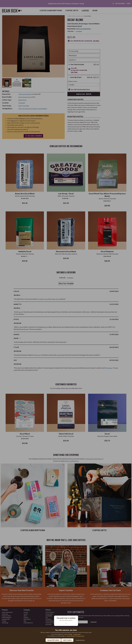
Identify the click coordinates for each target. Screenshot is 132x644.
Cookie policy (77, 634)
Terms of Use (81, 636)
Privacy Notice (71, 636)
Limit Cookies (67, 640)
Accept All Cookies (53, 640)
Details (70, 634)
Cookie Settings (80, 640)
